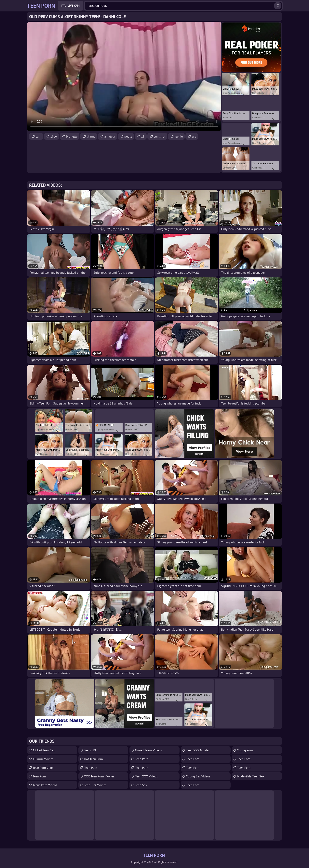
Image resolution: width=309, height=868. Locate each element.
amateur (110, 136)
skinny (91, 136)
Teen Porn (91, 768)
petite (128, 136)
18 (143, 136)
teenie (179, 136)
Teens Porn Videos (45, 785)
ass (194, 136)
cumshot (160, 136)
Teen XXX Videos (146, 776)
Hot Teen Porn (93, 759)
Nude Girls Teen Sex (251, 776)
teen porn (39, 776)
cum (38, 136)
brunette (72, 136)
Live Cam (74, 6)
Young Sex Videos (198, 776)
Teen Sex (141, 785)
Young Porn (245, 750)
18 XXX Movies (43, 759)
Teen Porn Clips (43, 768)
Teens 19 (90, 750)
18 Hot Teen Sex (44, 750)
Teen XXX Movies (198, 750)
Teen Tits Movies (95, 785)
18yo (54, 136)
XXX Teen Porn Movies (99, 776)
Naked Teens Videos (148, 750)
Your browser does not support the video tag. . (124, 76)
